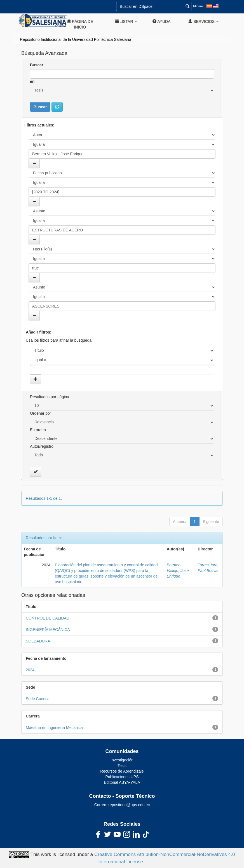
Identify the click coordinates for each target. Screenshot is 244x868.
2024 (30, 670)
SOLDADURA (38, 641)
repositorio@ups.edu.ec (129, 805)
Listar (126, 21)
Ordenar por (40, 413)
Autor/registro (42, 446)
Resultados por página (50, 397)
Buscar (37, 65)
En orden (38, 430)
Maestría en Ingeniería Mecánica (54, 728)
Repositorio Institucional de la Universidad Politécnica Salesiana (76, 39)
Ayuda (161, 21)
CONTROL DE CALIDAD (48, 618)
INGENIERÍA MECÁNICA (48, 630)
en (32, 81)
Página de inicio (80, 24)
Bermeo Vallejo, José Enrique (178, 571)
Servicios (203, 21)
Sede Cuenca (38, 699)
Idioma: (198, 6)
